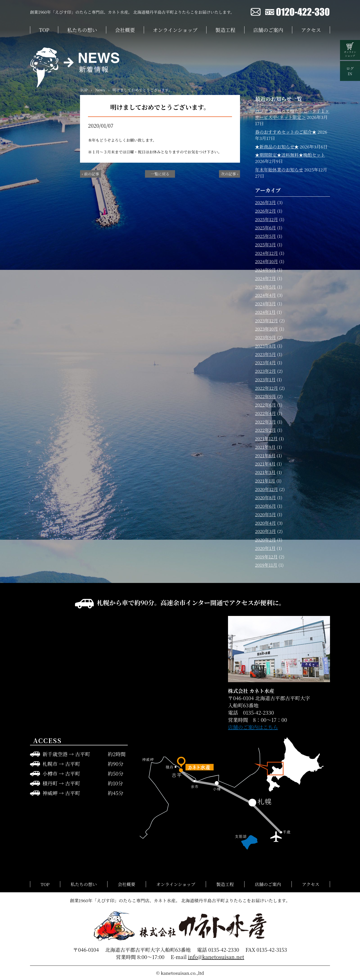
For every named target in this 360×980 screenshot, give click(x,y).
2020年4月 (265, 523)
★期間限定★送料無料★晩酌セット (290, 155)
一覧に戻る (160, 174)
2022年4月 (265, 413)
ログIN (350, 71)
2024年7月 (265, 278)
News (100, 90)
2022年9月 (265, 396)
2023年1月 (265, 379)
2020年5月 (265, 514)
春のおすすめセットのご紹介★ (286, 132)
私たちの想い (82, 30)
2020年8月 (265, 497)
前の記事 (91, 174)
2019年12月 (266, 557)
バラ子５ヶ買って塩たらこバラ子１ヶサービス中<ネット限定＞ (292, 114)
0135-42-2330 (224, 950)
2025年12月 (266, 219)
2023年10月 (266, 329)
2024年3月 (265, 303)
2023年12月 (266, 320)
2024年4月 (265, 295)
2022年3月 (265, 422)
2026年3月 (265, 202)
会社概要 (125, 30)
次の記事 (228, 174)
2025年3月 (265, 245)
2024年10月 (266, 261)
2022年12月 (266, 388)
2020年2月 (265, 540)
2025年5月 (265, 236)
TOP (44, 30)
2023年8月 (265, 346)
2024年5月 (265, 287)
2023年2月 (265, 371)
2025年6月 (265, 228)
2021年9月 (265, 447)
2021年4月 (265, 464)
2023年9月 (265, 337)
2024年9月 (265, 270)
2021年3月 (265, 472)
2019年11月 (266, 565)
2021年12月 (266, 438)
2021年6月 (265, 455)
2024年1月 (265, 312)
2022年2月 (265, 430)
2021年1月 (265, 481)
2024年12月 (266, 253)
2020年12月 (266, 489)
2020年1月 (265, 548)
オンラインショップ (175, 30)
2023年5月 (265, 354)
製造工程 (225, 30)
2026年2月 (265, 211)
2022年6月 (265, 405)
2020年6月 (265, 506)
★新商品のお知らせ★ (277, 147)
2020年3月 (265, 531)
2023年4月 (265, 362)
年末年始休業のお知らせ (279, 170)
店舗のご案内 (268, 30)
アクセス (311, 30)
